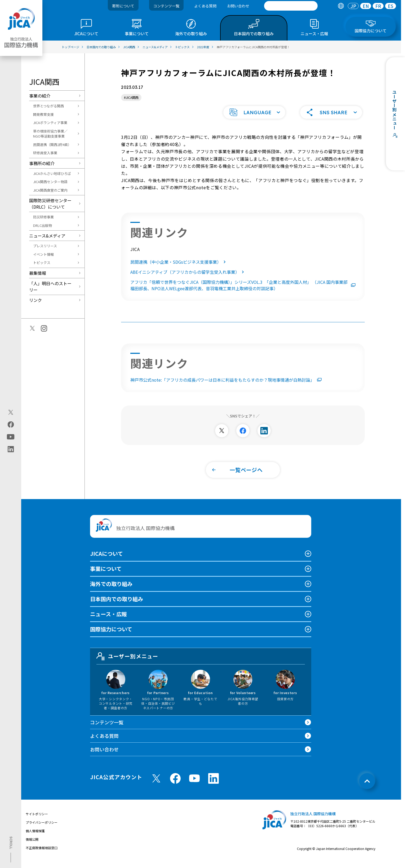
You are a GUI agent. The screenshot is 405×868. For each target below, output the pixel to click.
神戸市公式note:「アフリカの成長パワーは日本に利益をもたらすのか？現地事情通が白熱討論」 (226, 387)
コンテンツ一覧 (166, 6)
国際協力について (111, 636)
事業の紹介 (40, 96)
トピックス (42, 263)
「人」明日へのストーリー (50, 287)
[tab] (341, 6)
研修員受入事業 (45, 153)
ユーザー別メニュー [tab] (127, 663)
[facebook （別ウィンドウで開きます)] (175, 785)
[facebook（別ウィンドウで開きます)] (11, 424)
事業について (106, 576)
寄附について (123, 6)
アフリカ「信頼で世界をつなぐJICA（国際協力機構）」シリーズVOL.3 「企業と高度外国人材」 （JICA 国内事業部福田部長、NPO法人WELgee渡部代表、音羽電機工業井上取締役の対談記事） (243, 292)
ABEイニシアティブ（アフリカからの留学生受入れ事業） (188, 279)
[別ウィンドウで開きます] (222, 438)
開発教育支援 (43, 114)
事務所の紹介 (42, 163)
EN (366, 6)
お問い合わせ (238, 6)
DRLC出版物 (43, 225)
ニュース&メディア (47, 236)
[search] (291, 6)
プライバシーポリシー (42, 829)
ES (391, 6)
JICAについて (106, 560)
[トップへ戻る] (367, 788)
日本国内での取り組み (117, 606)
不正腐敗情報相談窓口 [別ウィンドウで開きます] (42, 855)
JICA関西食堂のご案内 (50, 190)
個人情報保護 (35, 838)
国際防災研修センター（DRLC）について (50, 204)
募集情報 (38, 273)
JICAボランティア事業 (50, 123)
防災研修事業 (43, 217)
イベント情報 (43, 254)
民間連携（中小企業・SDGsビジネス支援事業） (179, 269)
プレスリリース (45, 246)
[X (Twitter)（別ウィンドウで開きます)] (11, 412)
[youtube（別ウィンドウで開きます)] (11, 437)
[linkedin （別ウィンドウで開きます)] (213, 785)
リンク (35, 300)
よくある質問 (205, 6)
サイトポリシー (37, 821)
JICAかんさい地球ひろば (52, 173)
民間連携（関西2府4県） (52, 145)
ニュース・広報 (108, 621)
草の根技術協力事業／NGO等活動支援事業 (50, 134)
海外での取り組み (111, 591)
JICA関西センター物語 (50, 182)
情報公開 (32, 846)
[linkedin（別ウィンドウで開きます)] (11, 449)
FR (378, 6)
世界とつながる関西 (48, 106)
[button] (254, 119)
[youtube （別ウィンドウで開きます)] (194, 785)
